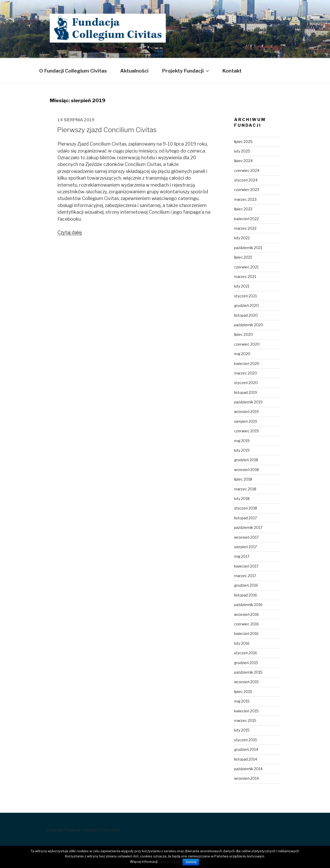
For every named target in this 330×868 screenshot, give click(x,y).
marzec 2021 (245, 277)
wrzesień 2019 (246, 412)
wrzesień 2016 (246, 614)
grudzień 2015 (246, 663)
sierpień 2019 (246, 421)
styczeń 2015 (246, 740)
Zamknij (191, 862)
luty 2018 (242, 499)
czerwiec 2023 (247, 190)
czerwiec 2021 (246, 267)
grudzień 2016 (246, 585)
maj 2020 (242, 354)
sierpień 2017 (245, 547)
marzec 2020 (246, 373)
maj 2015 (242, 701)
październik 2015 (248, 672)
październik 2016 (248, 605)
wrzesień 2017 (246, 537)
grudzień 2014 (246, 749)
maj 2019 (242, 441)
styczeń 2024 (246, 180)
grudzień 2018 (246, 460)
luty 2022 (242, 238)
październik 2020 (249, 325)
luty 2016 (242, 643)
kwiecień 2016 (246, 634)
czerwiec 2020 (247, 344)
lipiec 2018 (243, 479)
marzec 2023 (245, 199)
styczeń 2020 (246, 383)
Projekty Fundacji (186, 71)
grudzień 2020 (246, 305)
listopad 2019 (246, 392)
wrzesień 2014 (246, 778)
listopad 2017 (245, 518)
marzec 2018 (245, 489)
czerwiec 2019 (246, 431)
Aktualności (134, 71)
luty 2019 (242, 450)
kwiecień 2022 (246, 219)
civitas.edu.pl (170, 862)
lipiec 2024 (243, 161)
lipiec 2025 (243, 142)
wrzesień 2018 (246, 470)
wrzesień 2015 (246, 682)
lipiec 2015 (243, 692)
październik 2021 (248, 248)
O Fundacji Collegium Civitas (73, 71)
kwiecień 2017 (246, 566)
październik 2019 (248, 402)
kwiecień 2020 (247, 364)
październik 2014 (248, 769)
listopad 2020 (246, 315)
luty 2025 (242, 151)
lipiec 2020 (244, 334)
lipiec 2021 (243, 257)
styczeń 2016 (246, 653)
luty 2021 (242, 286)
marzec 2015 (245, 720)
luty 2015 (242, 730)
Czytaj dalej (70, 232)
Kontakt (232, 71)
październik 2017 (248, 527)
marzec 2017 (245, 576)
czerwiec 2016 (246, 624)
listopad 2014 (246, 759)
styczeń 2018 (246, 508)
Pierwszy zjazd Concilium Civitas (107, 130)
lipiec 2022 (243, 209)
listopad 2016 (246, 595)
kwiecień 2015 (246, 711)
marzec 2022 (245, 228)
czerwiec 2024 (247, 170)
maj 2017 (242, 556)
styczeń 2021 (245, 296)
